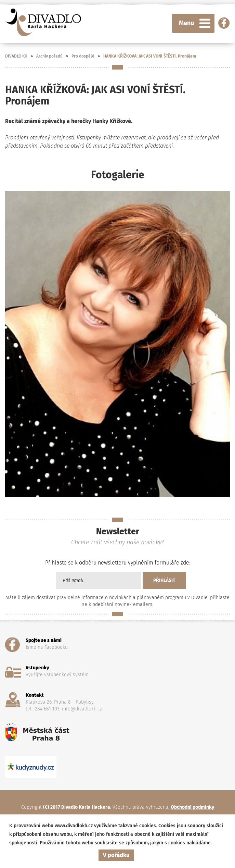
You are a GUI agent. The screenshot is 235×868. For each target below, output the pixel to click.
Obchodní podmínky (192, 807)
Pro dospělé (83, 56)
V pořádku (116, 855)
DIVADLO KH (16, 56)
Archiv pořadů (49, 56)
